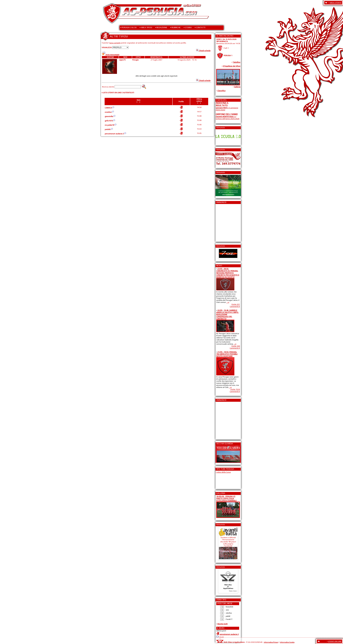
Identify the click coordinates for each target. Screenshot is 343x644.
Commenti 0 (235, 306)
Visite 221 (236, 304)
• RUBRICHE (175, 27)
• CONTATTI (200, 27)
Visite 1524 (235, 389)
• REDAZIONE (161, 27)
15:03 (221, 637)
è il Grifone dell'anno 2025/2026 (228, 118)
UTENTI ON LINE (335, 641)
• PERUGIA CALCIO (128, 27)
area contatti (115, 43)
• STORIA (188, 27)
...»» (228, 302)
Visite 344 (236, 346)
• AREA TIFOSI (146, 27)
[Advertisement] (225, 222)
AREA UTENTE (336, 3)
